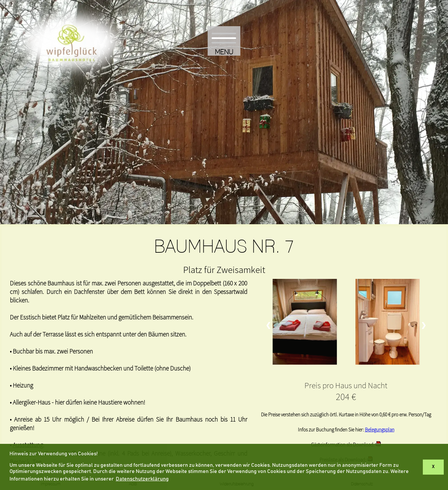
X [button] (433, 467)
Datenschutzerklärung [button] (142, 479)
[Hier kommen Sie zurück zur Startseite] (72, 81)
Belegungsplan (380, 429)
